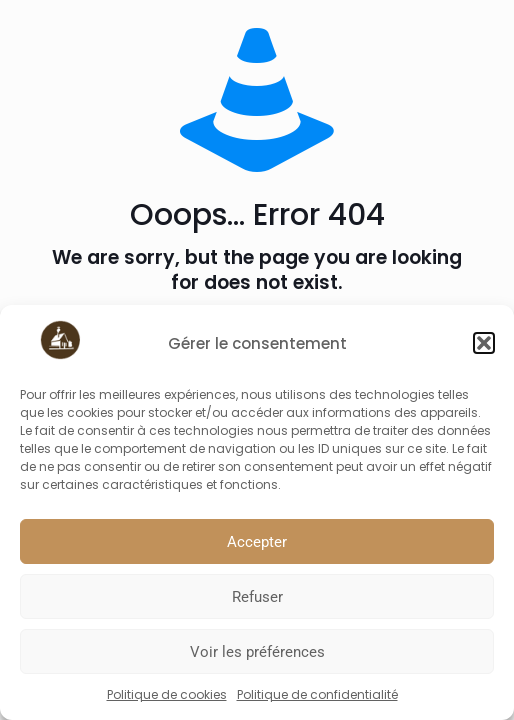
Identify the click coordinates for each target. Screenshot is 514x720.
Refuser (257, 597)
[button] (484, 343)
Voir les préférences (257, 652)
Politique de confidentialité (317, 694)
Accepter (257, 542)
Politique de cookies (167, 694)
